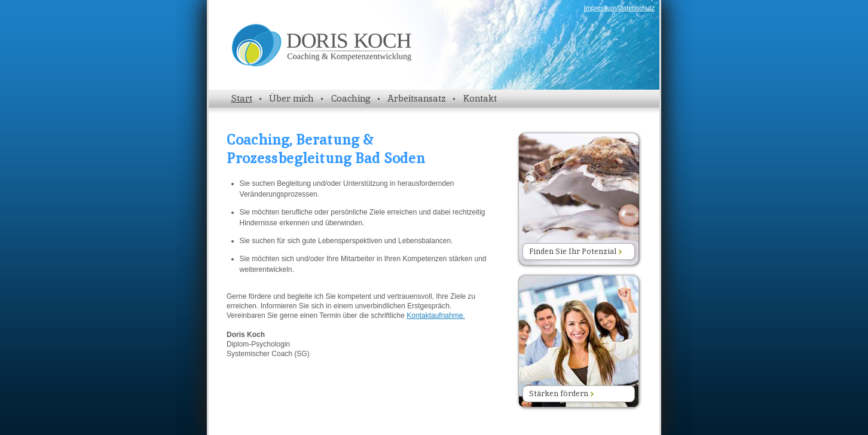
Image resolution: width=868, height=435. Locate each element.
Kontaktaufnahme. (435, 315)
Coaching (351, 98)
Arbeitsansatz (417, 98)
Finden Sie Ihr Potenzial (575, 251)
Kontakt (480, 98)
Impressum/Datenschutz (620, 8)
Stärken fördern (561, 393)
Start (242, 98)
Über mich (291, 98)
